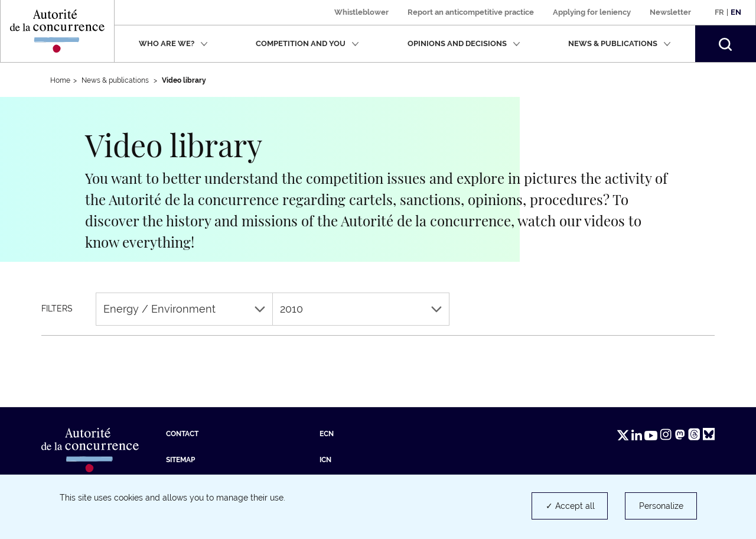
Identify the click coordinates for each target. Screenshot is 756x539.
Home (60, 80)
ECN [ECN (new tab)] (327, 434)
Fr (719, 12)
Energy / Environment (184, 309)
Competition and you (307, 43)
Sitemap (180, 460)
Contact (182, 434)
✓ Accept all (570, 506)
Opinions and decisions (464, 43)
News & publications (620, 43)
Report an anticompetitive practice (471, 12)
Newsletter (670, 12)
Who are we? (173, 43)
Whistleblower (361, 12)
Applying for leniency (592, 12)
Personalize (661, 506)
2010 (361, 309)
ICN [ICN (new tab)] (325, 460)
